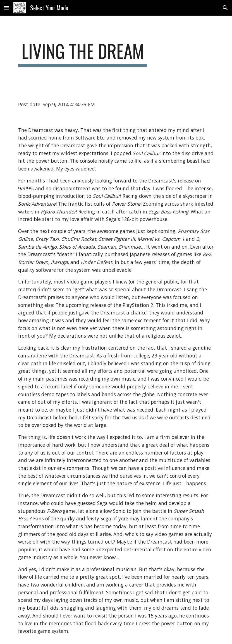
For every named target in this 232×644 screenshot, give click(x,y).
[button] (7, 8)
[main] (83, 54)
